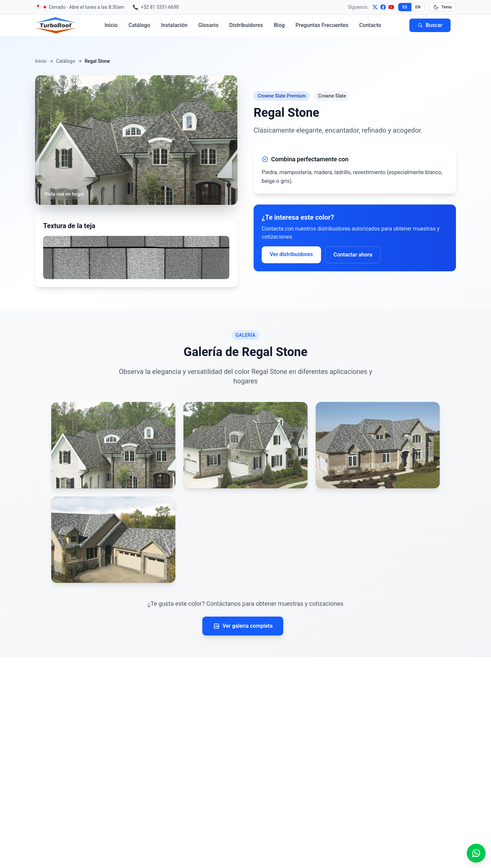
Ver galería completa (243, 626)
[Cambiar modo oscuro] (442, 7)
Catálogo (139, 25)
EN (418, 7)
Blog (279, 25)
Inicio (111, 25)
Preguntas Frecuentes (322, 25)
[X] (375, 7)
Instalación (174, 25)
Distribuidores (246, 25)
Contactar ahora (353, 255)
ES (405, 7)
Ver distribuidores (291, 254)
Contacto (370, 25)
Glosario (208, 25)
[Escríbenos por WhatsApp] (476, 853)
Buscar (430, 25)
